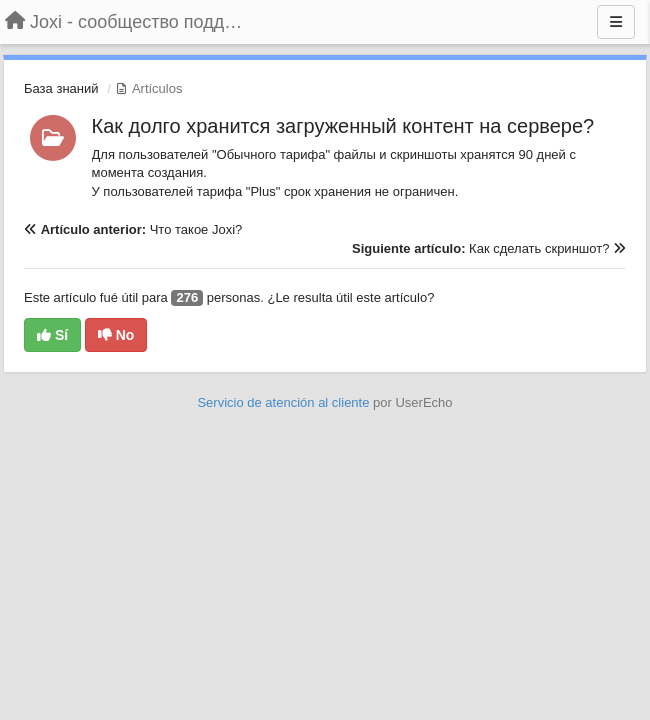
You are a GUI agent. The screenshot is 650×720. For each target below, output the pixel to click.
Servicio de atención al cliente (285, 402)
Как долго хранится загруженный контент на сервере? (343, 126)
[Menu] (616, 22)
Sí (52, 335)
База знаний (61, 88)
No (116, 335)
